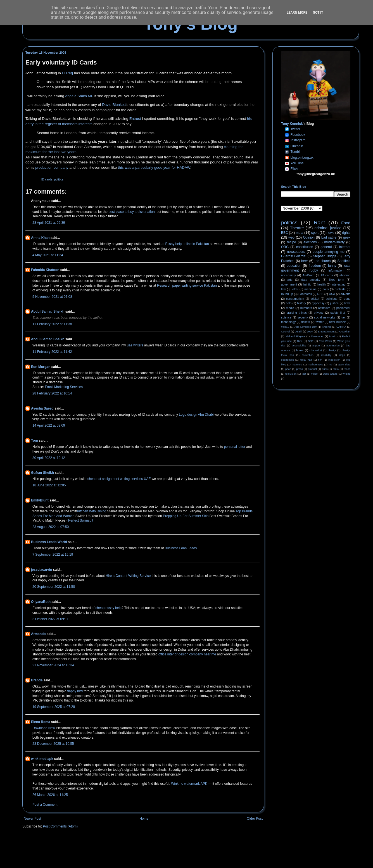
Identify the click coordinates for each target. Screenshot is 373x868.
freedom (315, 266)
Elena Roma (41, 722)
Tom (34, 441)
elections (310, 242)
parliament (343, 308)
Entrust (135, 119)
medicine (311, 289)
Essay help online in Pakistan (187, 244)
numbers (306, 308)
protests (340, 289)
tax (343, 317)
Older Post (255, 819)
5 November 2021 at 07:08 (52, 297)
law (283, 289)
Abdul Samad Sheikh (48, 311)
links (347, 303)
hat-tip (307, 284)
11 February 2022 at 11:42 (52, 352)
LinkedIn (297, 146)
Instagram (298, 140)
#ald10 (285, 327)
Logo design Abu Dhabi (196, 415)
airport (316, 345)
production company (52, 167)
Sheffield (344, 261)
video (314, 374)
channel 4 (316, 350)
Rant (319, 223)
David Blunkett (114, 105)
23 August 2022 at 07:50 (51, 527)
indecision (334, 360)
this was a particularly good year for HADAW (154, 167)
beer (305, 261)
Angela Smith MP (79, 96)
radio (336, 369)
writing (346, 374)
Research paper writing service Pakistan (187, 286)
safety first (338, 313)
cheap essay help (108, 608)
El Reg (67, 73)
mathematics (315, 364)
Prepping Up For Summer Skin (186, 516)
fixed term (337, 280)
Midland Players (295, 336)
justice (334, 303)
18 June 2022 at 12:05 (49, 485)
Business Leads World (49, 542)
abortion (345, 275)
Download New (44, 728)
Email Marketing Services (64, 387)
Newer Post (32, 819)
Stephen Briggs (325, 256)
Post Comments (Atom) (60, 826)
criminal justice (328, 228)
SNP (311, 341)
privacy (319, 313)
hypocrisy (318, 303)
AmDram (309, 275)
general (326, 247)
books (300, 350)
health (321, 284)
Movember (317, 336)
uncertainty (288, 275)
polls (326, 289)
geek (347, 237)
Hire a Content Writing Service (128, 576)
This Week (325, 341)
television (291, 374)
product (312, 369)
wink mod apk (42, 759)
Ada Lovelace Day (306, 327)
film (320, 360)
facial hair (306, 360)
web (291, 237)
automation (333, 345)
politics (59, 179)
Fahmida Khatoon (45, 270)
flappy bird (75, 691)
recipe (292, 242)
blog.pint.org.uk (302, 158)
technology (288, 322)
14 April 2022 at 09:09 (49, 425)
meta (300, 233)
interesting (339, 284)
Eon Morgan (41, 367)
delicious (332, 299)
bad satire (329, 237)
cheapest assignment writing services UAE (119, 479)
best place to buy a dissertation (131, 212)
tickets (306, 322)
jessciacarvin (41, 570)
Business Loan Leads (181, 548)
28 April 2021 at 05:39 (49, 223)
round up (287, 294)
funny (332, 266)
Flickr (295, 169)
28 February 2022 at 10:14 (52, 393)
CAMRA (341, 327)
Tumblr (295, 152)
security (303, 317)
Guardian (345, 331)
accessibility (299, 345)
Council (286, 331)
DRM (310, 331)
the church (323, 261)
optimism (324, 308)
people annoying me (329, 252)
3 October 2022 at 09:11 (50, 619)
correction (308, 355)
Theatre (297, 228)
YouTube (297, 163)
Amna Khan (40, 238)
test (304, 374)
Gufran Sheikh (42, 473)
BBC (285, 233)
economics (288, 360)
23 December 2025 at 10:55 (53, 744)
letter (295, 289)
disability (326, 355)
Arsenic (327, 327)
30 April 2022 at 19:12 (49, 458)
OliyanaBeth (41, 602)
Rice (300, 341)
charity (332, 350)
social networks (325, 317)
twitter (319, 322)
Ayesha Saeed (42, 408)
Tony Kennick (292, 124)
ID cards (47, 179)
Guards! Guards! (294, 256)
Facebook (298, 135)
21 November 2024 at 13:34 (53, 665)
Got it (318, 13)
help (289, 303)
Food (346, 223)
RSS (320, 294)
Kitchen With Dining (92, 511)
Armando (38, 634)
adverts (345, 294)
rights (346, 233)
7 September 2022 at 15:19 (53, 555)
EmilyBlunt (40, 500)
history (301, 303)
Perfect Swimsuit (81, 520)
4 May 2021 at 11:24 (48, 255)
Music (333, 336)
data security (311, 280)
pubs (325, 369)
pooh (288, 369)
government (289, 284)
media (290, 308)
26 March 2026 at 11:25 (50, 795)
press (299, 369)
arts (290, 280)
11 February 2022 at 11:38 (52, 324)
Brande (37, 680)
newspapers (296, 252)
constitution (305, 247)
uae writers (135, 345)
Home (144, 819)
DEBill (298, 331)
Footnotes (305, 294)
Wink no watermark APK (189, 784)
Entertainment (326, 331)
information (336, 270)
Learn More (297, 13)
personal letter (235, 447)
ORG (285, 247)
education (294, 266)
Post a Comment (45, 805)
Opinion (309, 237)
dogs (342, 355)
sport (315, 233)
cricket (315, 299)
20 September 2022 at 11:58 (54, 587)
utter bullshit (338, 322)
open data (344, 364)
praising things (297, 313)
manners (297, 364)
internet (345, 247)
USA (332, 294)
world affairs (330, 374)
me (330, 364)
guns (347, 299)
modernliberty (335, 242)
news (330, 233)
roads (347, 369)
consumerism (295, 299)
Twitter (295, 129)
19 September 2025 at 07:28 (54, 707)
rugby (314, 270)
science (286, 317)
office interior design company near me (187, 654)
